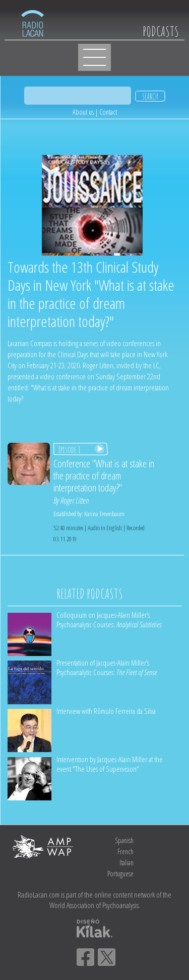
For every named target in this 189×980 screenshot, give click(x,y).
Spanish (124, 840)
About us (83, 112)
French (125, 851)
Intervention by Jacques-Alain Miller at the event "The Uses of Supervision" (110, 764)
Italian (127, 863)
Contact (108, 112)
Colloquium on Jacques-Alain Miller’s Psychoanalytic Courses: (109, 620)
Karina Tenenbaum (104, 514)
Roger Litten (75, 501)
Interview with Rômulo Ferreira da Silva (106, 711)
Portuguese (120, 874)
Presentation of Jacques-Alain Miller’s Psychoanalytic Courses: (107, 667)
